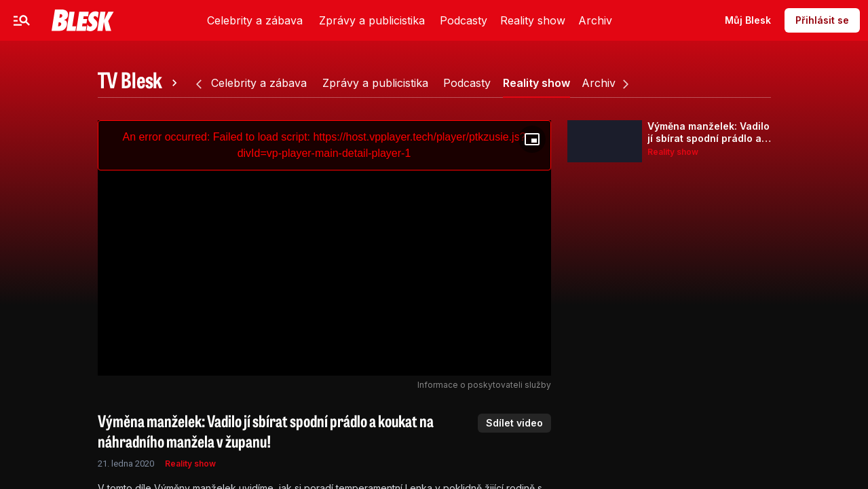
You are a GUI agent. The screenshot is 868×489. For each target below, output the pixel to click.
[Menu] (22, 20)
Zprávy (161, 20)
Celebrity (98, 20)
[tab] (140, 83)
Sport (215, 20)
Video (267, 20)
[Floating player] (532, 139)
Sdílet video (514, 423)
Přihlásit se (822, 20)
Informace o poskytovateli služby (484, 385)
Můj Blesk (748, 20)
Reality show (190, 464)
